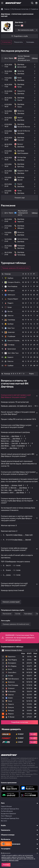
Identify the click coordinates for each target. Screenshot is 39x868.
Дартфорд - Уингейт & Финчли (14, 443)
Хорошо (6, 865)
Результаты (18, 42)
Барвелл (10, 357)
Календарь (30, 42)
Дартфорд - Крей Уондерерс (13, 446)
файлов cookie (14, 861)
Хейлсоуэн (11, 295)
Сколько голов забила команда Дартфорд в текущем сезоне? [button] (14, 549)
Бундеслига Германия (8, 814)
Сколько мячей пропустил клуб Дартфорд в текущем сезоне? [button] (14, 584)
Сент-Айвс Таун (13, 353)
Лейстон (11, 316)
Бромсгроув (12, 349)
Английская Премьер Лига (10, 809)
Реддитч (10, 303)
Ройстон (10, 361)
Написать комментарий (11, 602)
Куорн (10, 307)
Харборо (10, 278)
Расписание (7, 614)
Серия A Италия (6, 806)
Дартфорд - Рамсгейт (24, 535)
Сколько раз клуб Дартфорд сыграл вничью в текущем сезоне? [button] (16, 426)
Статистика (6, 42)
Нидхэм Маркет (13, 299)
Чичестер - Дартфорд (10, 436)
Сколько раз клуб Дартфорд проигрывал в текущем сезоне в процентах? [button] (18, 473)
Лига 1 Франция (6, 816)
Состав (18, 614)
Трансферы (28, 614)
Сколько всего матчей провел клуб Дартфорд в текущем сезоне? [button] (16, 396)
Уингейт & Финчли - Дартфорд (14, 488)
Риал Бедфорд (12, 286)
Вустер (10, 311)
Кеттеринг (11, 291)
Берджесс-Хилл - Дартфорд (12, 493)
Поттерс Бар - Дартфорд (12, 490)
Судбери (10, 366)
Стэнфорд (11, 345)
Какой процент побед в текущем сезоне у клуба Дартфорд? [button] (18, 413)
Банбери (11, 324)
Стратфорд (11, 320)
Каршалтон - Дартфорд (11, 439)
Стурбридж (11, 336)
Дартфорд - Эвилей (23, 540)
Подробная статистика (20, 722)
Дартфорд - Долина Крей (12, 486)
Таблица (35, 58)
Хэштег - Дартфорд (9, 448)
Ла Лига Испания (7, 811)
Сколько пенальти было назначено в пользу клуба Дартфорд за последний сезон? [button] (17, 501)
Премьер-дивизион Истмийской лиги (24, 58)
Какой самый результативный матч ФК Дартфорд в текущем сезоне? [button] (18, 455)
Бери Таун (11, 328)
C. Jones (7, 575)
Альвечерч (11, 332)
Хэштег (19, 464)
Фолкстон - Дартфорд (10, 441)
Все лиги (4, 821)
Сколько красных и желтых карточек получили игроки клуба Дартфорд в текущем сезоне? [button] (17, 518)
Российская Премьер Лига (10, 818)
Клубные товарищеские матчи (23, 213)
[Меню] (2, 3)
